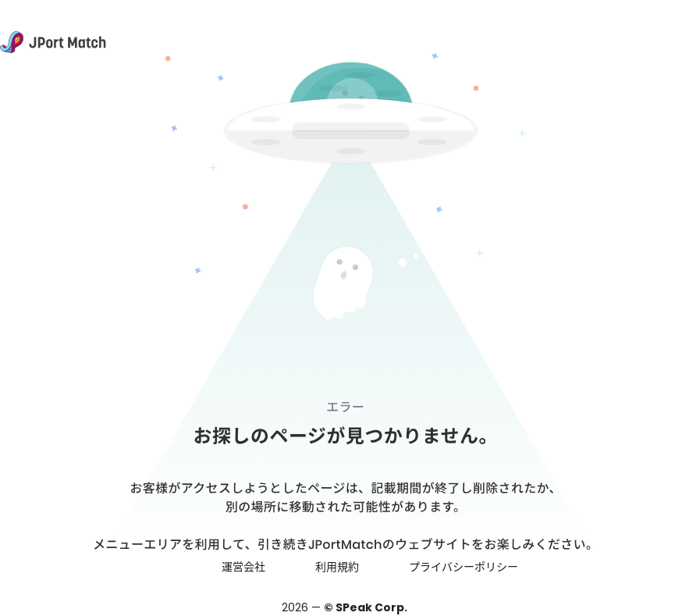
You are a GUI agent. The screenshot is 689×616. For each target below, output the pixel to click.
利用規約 (337, 567)
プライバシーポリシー (463, 567)
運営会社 (243, 567)
